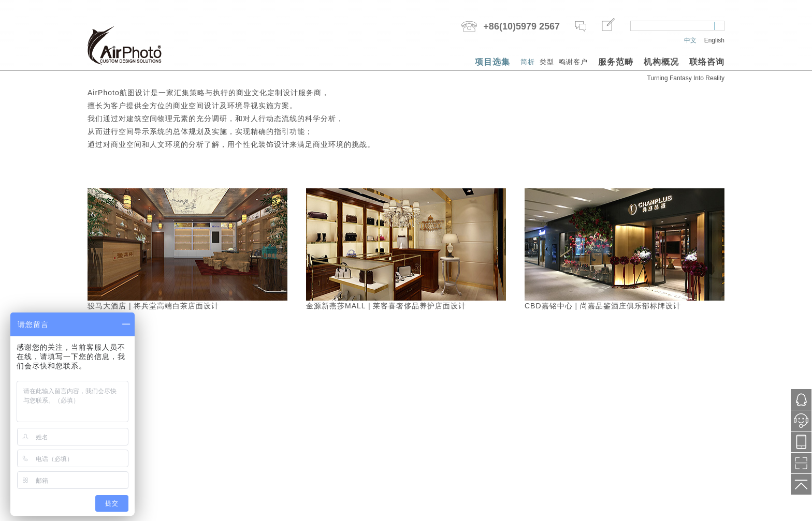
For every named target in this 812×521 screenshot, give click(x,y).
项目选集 (492, 62)
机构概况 (661, 62)
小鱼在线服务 (801, 424)
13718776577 (801, 442)
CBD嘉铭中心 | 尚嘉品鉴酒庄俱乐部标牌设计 (603, 306)
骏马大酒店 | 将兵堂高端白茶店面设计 (153, 306)
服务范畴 (616, 62)
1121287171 (801, 400)
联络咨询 (707, 62)
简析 (528, 62)
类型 (547, 62)
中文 (690, 40)
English (714, 40)
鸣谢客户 (573, 62)
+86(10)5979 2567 (521, 26)
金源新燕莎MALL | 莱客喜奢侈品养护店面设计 (386, 306)
